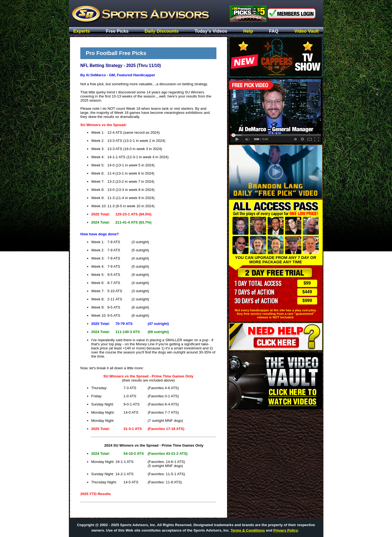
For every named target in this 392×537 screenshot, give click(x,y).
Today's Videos (211, 31)
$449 (307, 292)
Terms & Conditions (248, 530)
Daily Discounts (162, 31)
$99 (307, 283)
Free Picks (117, 31)
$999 (307, 300)
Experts (82, 31)
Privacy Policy (285, 530)
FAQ (274, 31)
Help (248, 31)
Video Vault (306, 31)
